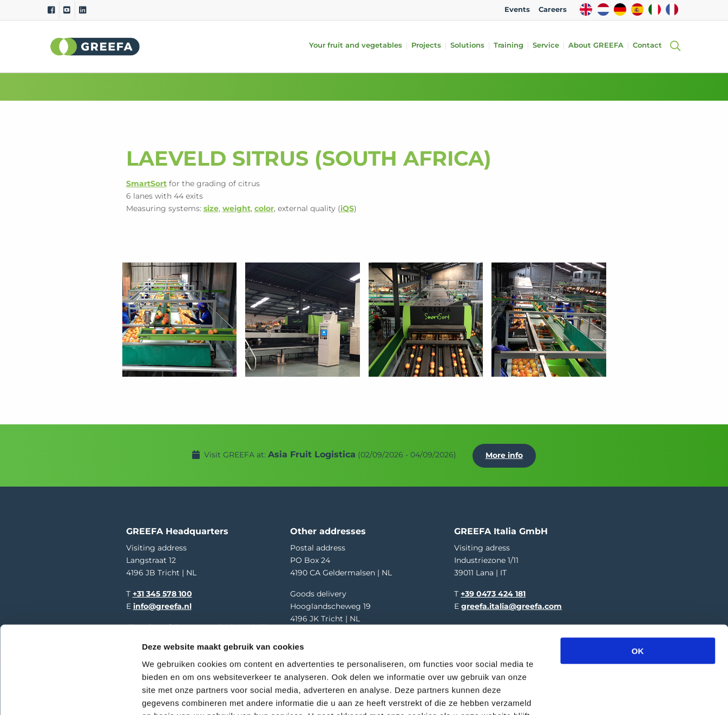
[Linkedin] (83, 10)
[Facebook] (51, 10)
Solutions (468, 46)
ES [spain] (637, 9)
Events (517, 9)
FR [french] (672, 9)
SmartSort (146, 183)
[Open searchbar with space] (674, 46)
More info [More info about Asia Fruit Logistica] (506, 454)
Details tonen (585, 694)
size (211, 208)
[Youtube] (67, 10)
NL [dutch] (603, 9)
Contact (648, 46)
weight (237, 208)
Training (510, 46)
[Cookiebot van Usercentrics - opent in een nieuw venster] (70, 694)
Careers (553, 9)
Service (547, 46)
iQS (347, 208)
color (264, 208)
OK (638, 572)
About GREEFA (597, 46)
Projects (427, 46)
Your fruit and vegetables (357, 46)
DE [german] (620, 9)
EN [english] (586, 9)
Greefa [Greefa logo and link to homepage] (95, 47)
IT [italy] (655, 9)
